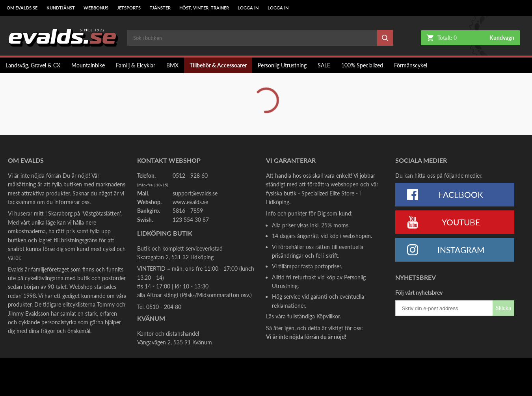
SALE (324, 65)
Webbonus (96, 8)
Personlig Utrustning (282, 65)
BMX (172, 65)
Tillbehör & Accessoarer (218, 65)
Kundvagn (502, 38)
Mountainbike (88, 65)
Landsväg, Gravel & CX (33, 65)
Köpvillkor (328, 316)
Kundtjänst (61, 8)
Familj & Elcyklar (136, 65)
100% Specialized (362, 65)
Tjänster (160, 8)
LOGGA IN (248, 8)
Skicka (503, 308)
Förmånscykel (411, 65)
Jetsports (129, 8)
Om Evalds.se (22, 8)
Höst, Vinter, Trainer (204, 8)
